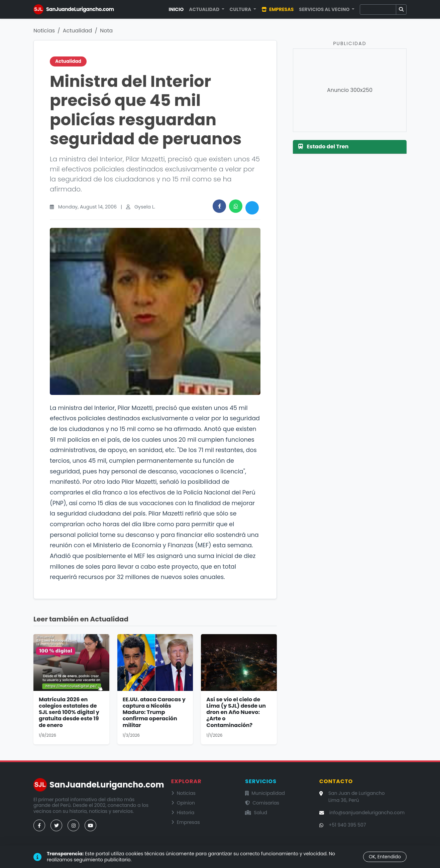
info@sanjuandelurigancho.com (367, 813)
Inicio (176, 9)
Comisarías (262, 803)
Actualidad (78, 31)
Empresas (278, 9)
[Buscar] (378, 10)
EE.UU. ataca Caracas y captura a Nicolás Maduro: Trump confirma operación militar (154, 712)
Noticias (44, 31)
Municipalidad (265, 793)
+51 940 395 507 (347, 825)
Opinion (183, 803)
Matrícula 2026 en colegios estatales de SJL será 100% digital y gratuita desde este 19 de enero (69, 712)
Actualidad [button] (205, 9)
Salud (256, 813)
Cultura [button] (241, 9)
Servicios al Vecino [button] (325, 9)
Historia (183, 813)
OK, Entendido (385, 857)
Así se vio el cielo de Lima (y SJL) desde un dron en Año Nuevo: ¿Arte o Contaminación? (236, 712)
